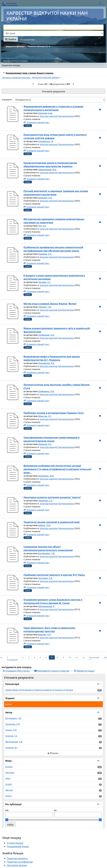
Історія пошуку (15, 843)
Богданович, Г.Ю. (47, 553)
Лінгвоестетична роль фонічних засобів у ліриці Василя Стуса (57, 386)
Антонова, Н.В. (45, 578)
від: (7, 810)
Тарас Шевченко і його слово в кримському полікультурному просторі (49, 630)
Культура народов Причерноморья (57, 116)
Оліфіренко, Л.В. (46, 391)
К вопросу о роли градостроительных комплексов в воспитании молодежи (54, 277)
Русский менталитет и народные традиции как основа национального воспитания (56, 193)
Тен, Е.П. (42, 226)
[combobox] (53, 27)
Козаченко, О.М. (46, 476)
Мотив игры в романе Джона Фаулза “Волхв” (50, 304)
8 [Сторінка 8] (58, 657)
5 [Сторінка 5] (40, 657)
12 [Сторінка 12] (83, 657)
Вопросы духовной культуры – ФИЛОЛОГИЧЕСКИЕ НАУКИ (32, 77)
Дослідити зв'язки (17, 865)
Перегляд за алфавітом (20, 862)
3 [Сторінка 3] (29, 657)
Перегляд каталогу (17, 858)
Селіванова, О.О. (46, 335)
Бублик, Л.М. (44, 525)
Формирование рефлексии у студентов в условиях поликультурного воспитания (53, 108)
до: (56, 810)
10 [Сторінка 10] (70, 657)
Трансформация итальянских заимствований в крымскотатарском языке (51, 439)
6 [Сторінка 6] (46, 657)
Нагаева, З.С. (45, 282)
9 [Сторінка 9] (63, 657)
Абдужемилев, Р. (46, 606)
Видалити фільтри (15, 46)
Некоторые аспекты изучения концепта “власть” (52, 497)
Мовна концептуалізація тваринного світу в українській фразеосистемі (57, 330)
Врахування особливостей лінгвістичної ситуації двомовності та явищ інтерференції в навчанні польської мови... (57, 469)
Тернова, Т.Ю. (45, 307)
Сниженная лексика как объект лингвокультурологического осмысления (48, 548)
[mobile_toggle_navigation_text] (100, 3)
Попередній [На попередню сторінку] (12, 659)
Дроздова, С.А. (45, 501)
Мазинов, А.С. (45, 444)
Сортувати (7, 100)
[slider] (7, 820)
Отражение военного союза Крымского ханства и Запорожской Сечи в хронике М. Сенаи (53, 601)
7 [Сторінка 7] (52, 657)
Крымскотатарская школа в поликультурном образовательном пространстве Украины (50, 165)
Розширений (27, 40)
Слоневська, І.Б (46, 141)
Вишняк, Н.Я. (45, 635)
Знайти (11, 39)
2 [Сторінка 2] (23, 657)
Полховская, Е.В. (46, 363)
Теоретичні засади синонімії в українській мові (52, 522)
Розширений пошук (18, 846)
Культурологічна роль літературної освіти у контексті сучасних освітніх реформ (55, 136)
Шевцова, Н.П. (45, 198)
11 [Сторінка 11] (77, 657)
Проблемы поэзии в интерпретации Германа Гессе (54, 413)
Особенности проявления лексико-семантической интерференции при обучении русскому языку (53, 249)
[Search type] (53, 33)
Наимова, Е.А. (45, 254)
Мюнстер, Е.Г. (45, 416)
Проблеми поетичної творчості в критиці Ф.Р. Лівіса (54, 575)
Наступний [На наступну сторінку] (94, 659)
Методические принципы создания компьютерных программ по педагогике (54, 221)
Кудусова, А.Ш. (45, 113)
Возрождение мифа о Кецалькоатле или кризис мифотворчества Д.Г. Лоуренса (52, 358)
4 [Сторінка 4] (34, 657)
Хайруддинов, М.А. (47, 170)
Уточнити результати (53, 91)
